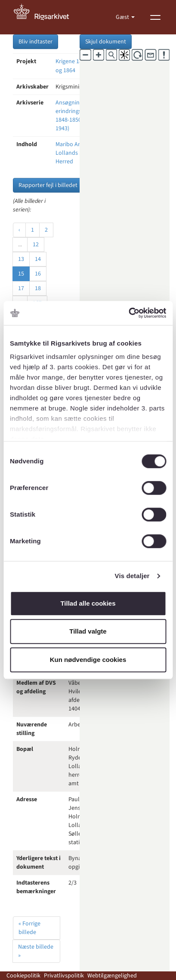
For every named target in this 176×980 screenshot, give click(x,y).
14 (38, 259)
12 (36, 245)
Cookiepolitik (23, 976)
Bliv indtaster (36, 42)
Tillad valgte (88, 631)
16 (38, 274)
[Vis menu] (155, 17)
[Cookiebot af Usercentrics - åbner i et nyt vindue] (128, 313)
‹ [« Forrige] (19, 230)
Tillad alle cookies (88, 603)
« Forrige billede (29, 928)
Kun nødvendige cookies (88, 660)
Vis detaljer (132, 576)
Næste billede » (36, 951)
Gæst (123, 17)
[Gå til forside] (46, 17)
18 (38, 288)
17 (21, 288)
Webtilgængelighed (112, 976)
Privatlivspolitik (64, 976)
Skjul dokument (106, 42)
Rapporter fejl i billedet (48, 185)
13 (21, 259)
